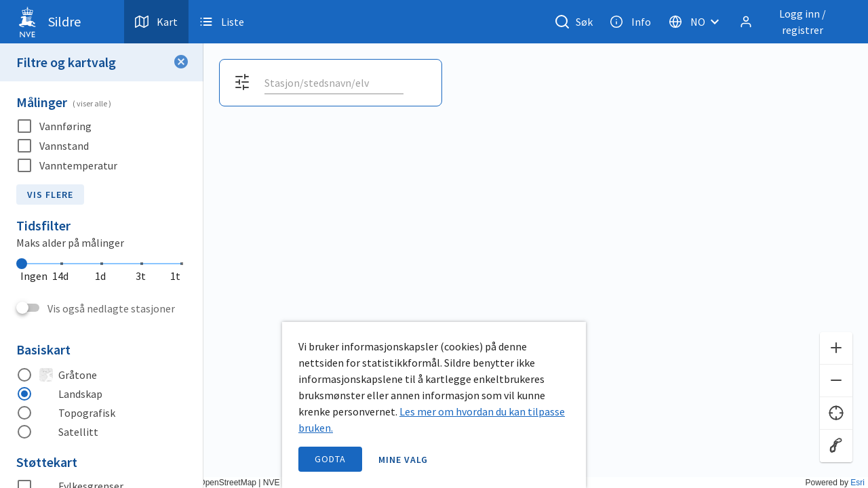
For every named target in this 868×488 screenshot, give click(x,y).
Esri (857, 483)
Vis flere (50, 195)
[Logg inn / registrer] (793, 22)
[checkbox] (102, 126)
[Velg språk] (698, 22)
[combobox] (334, 83)
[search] (333, 83)
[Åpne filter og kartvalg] (242, 83)
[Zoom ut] (836, 381)
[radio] (102, 375)
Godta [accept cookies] (330, 459)
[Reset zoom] (836, 446)
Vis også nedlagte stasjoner (111, 308)
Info (630, 22)
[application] (434, 244)
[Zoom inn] (836, 348)
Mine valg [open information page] (403, 460)
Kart (156, 22)
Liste (222, 22)
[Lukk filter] (181, 62)
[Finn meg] (836, 413)
